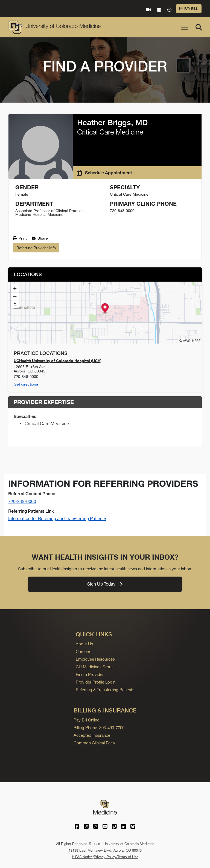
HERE (196, 341)
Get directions (26, 384)
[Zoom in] (15, 288)
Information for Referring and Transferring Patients (57, 519)
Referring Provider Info (36, 248)
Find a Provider (90, 674)
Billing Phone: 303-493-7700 (99, 728)
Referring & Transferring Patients (105, 690)
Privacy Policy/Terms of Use (116, 857)
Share (40, 238)
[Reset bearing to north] (15, 304)
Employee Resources (95, 659)
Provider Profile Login (96, 682)
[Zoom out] (15, 296)
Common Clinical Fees (94, 743)
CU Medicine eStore (94, 667)
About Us (84, 644)
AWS (187, 341)
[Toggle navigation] (185, 27)
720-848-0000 (22, 501)
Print (20, 238)
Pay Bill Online (86, 720)
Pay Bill (189, 9)
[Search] (199, 27)
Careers (83, 651)
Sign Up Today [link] (105, 584)
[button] (105, 309)
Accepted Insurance (92, 735)
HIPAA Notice (82, 857)
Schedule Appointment (104, 173)
